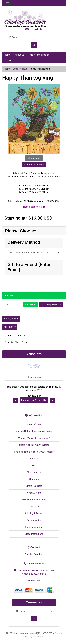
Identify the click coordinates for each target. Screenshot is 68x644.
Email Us (34, 29)
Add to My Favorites (51, 305)
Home (7, 55)
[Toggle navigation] (8, 3)
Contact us (34, 506)
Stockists (34, 479)
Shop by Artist (34, 472)
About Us (19, 55)
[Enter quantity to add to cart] (14, 305)
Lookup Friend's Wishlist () (34, 452)
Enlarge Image (34, 158)
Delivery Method (24, 242)
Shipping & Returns (34, 513)
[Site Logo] (34, 19)
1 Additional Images (34, 164)
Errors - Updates (34, 486)
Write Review (10, 327)
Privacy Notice (34, 520)
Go (34, 45)
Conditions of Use (34, 527)
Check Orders (34, 493)
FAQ (34, 465)
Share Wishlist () (34, 445)
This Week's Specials (39, 55)
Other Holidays (20, 69)
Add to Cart (31, 305)
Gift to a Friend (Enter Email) (29, 267)
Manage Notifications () (34, 431)
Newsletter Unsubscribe (34, 500)
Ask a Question (11, 319)
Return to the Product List (34, 400)
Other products (34, 377)
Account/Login (34, 424)
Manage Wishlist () (34, 438)
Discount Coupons (34, 534)
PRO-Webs (38, 637)
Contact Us (10, 60)
